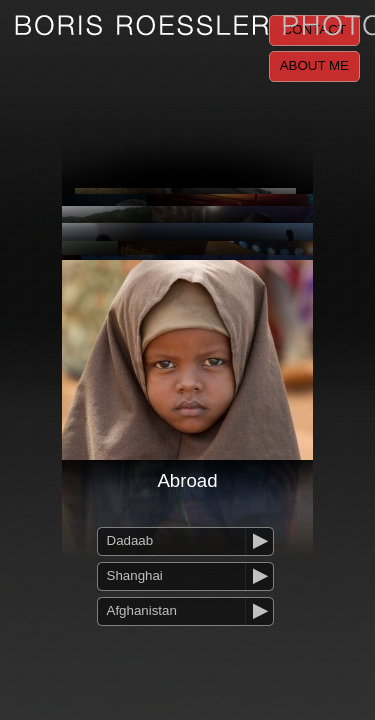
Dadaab (130, 540)
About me (314, 65)
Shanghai (135, 575)
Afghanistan (142, 610)
